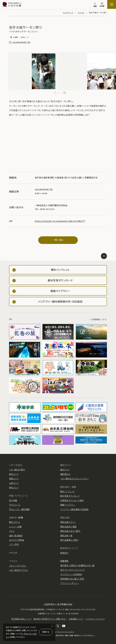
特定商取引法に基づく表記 (72, 579)
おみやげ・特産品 (17, 540)
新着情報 (64, 561)
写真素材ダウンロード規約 (72, 500)
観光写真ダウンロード (70, 496)
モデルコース (15, 505)
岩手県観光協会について (21, 619)
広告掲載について (99, 319)
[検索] (95, 5)
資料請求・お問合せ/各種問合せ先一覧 (77, 565)
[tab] (54, 93)
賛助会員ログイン (68, 522)
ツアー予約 (14, 544)
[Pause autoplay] (64, 93)
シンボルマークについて (95, 619)
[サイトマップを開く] (112, 4)
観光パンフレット (67, 491)
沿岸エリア (14, 483)
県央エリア (14, 474)
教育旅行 (64, 553)
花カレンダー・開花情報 (19, 509)
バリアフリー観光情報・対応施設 (74, 509)
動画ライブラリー (68, 505)
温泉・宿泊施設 (16, 536)
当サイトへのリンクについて (72, 570)
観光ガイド (65, 470)
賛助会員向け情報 (68, 527)
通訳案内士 (65, 474)
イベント (81, 13)
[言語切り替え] (102, 5)
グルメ (12, 531)
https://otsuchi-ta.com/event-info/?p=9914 (60, 221)
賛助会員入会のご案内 (70, 531)
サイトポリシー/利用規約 (71, 574)
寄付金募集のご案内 (69, 540)
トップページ (68, 13)
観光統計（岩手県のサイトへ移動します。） (50, 619)
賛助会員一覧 (66, 536)
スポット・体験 (16, 517)
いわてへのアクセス (18, 566)
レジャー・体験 (15, 527)
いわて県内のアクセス (19, 570)
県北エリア (14, 487)
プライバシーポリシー (70, 583)
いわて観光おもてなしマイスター (74, 479)
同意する (46, 632)
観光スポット (15, 522)
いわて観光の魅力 (17, 470)
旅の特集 (13, 500)
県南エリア (14, 479)
